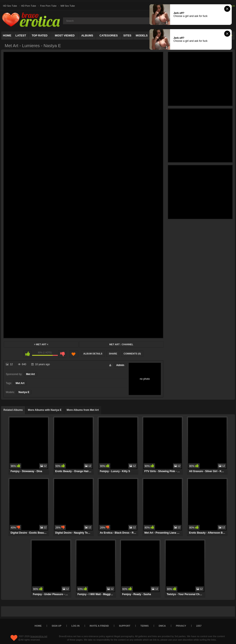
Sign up (56, 626)
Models (142, 35)
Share (113, 354)
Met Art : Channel (121, 344)
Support (125, 626)
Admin (120, 365)
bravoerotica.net (39, 636)
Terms (145, 626)
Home (7, 35)
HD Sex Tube (10, 6)
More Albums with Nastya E (45, 410)
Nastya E (24, 392)
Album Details (93, 354)
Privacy (181, 626)
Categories (109, 35)
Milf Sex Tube (68, 6)
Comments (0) (132, 354)
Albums (87, 35)
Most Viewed (65, 35)
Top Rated (40, 35)
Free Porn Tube (48, 6)
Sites (127, 35)
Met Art (41, 344)
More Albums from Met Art (83, 410)
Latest (21, 35)
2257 (199, 626)
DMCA (162, 626)
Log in (232, 6)
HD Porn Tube (29, 6)
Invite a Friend (99, 626)
